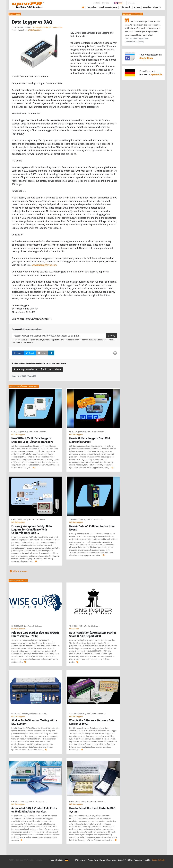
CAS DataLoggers (35, 30)
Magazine (147, 7)
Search (155, 3)
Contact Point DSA (125, 860)
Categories (91, 7)
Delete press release (25, 369)
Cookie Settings (158, 860)
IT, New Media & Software (32, 626)
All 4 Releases (18, 571)
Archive (137, 7)
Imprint (105, 3)
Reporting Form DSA (142, 860)
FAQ (77, 860)
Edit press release (51, 369)
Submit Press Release (108, 7)
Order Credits (126, 7)
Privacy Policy (93, 860)
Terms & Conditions (108, 860)
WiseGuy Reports (18, 629)
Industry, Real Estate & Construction (48, 27)
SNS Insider (74, 629)
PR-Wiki (97, 3)
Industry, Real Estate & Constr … (34, 432)
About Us (157, 7)
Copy (112, 336)
